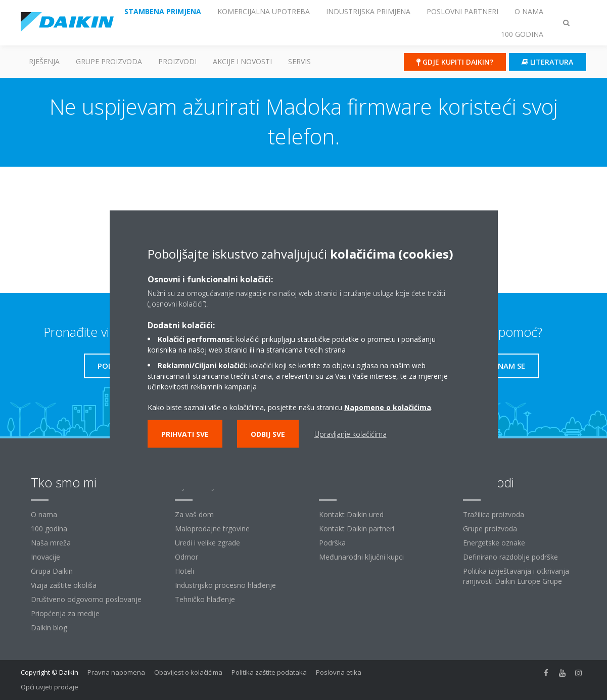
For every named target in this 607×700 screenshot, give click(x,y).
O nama (44, 514)
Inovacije (45, 557)
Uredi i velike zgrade (207, 543)
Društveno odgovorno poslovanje (86, 599)
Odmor (186, 557)
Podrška (332, 543)
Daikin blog (49, 628)
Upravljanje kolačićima (351, 434)
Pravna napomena (116, 672)
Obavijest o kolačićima (188, 672)
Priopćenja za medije (65, 613)
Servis (299, 61)
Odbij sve (268, 434)
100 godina (49, 529)
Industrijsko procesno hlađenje (225, 585)
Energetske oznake (494, 543)
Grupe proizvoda (490, 529)
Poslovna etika (339, 672)
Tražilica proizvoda (494, 514)
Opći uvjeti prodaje (50, 687)
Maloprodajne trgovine (212, 529)
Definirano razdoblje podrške (510, 557)
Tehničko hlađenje (205, 599)
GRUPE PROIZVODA (109, 61)
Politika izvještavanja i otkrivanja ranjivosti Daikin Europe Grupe (516, 576)
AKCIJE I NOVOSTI (242, 61)
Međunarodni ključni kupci (361, 557)
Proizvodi (177, 61)
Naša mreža (51, 543)
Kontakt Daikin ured (351, 514)
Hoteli (184, 571)
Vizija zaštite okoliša (64, 585)
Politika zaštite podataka (269, 672)
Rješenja (44, 61)
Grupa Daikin (52, 571)
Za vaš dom (194, 514)
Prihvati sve (185, 434)
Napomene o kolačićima (388, 407)
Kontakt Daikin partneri (357, 529)
